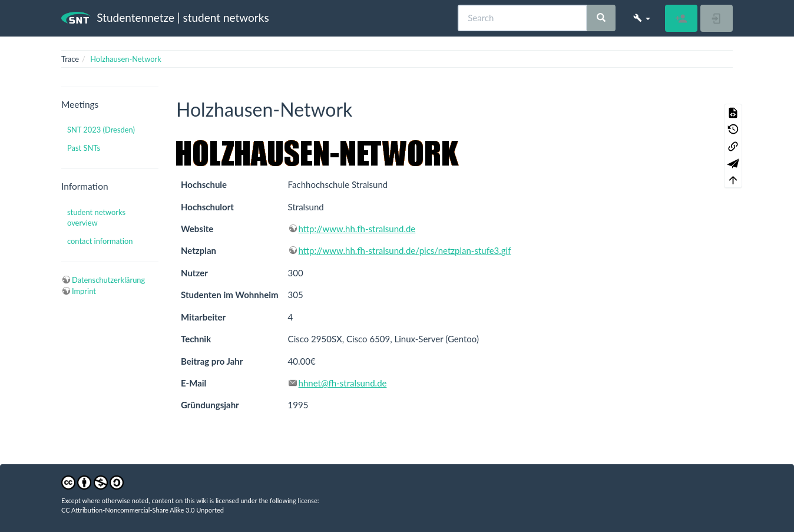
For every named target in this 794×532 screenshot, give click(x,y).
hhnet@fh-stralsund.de (343, 383)
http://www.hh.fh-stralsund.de (357, 229)
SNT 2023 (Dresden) (101, 130)
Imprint (84, 291)
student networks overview (96, 217)
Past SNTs (84, 148)
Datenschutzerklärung (108, 280)
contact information (100, 241)
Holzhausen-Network (126, 59)
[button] (642, 18)
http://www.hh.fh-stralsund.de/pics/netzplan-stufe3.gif (405, 250)
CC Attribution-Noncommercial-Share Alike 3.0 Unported (143, 510)
